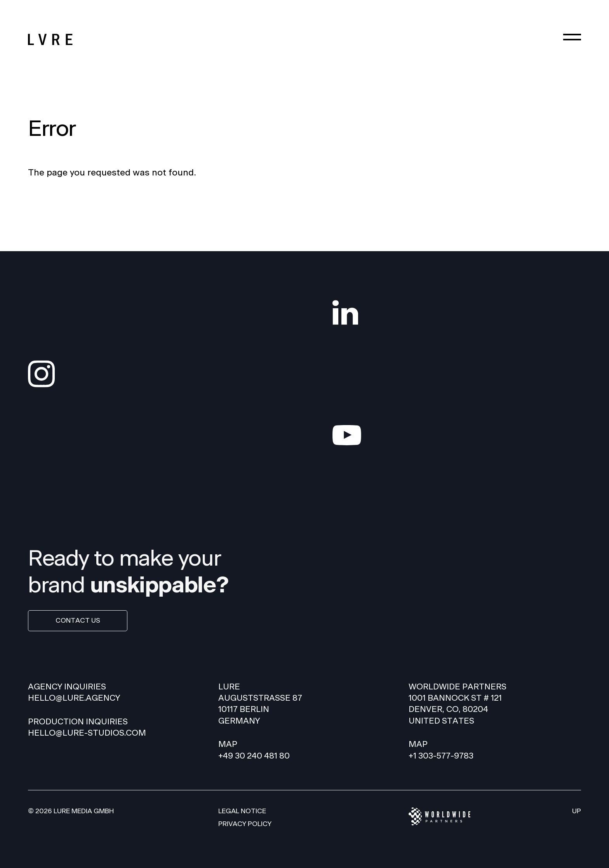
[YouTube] (457, 435)
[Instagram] (152, 374)
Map (228, 744)
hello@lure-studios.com (87, 733)
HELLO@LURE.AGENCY (74, 698)
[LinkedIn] (457, 312)
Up (577, 811)
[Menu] (572, 37)
